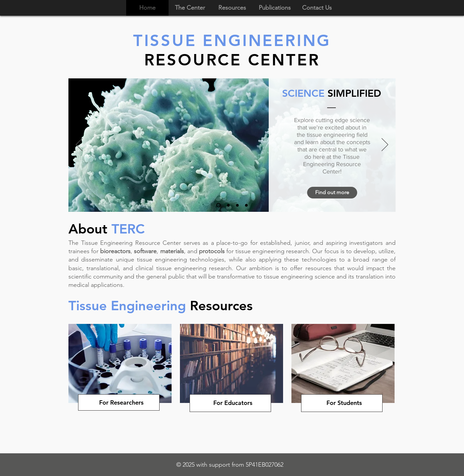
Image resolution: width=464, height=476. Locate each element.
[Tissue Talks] (228, 205)
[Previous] (79, 145)
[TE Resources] (246, 205)
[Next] (385, 145)
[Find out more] (332, 193)
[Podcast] (237, 205)
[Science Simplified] (218, 205)
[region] (120, 390)
